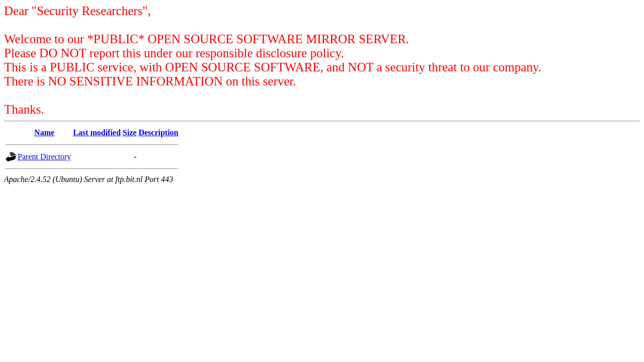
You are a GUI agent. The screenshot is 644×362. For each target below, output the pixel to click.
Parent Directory (44, 157)
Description (158, 132)
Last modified (97, 132)
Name (44, 132)
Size (130, 132)
